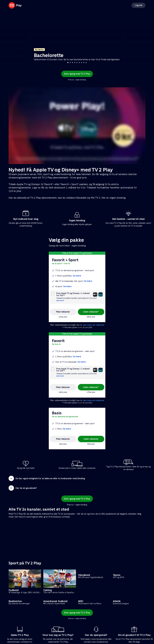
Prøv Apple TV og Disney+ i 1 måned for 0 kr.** (73, 294)
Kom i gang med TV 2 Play (77, 74)
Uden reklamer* (91, 312)
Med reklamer (63, 312)
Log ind (138, 5)
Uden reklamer (91, 439)
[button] (77, 478)
